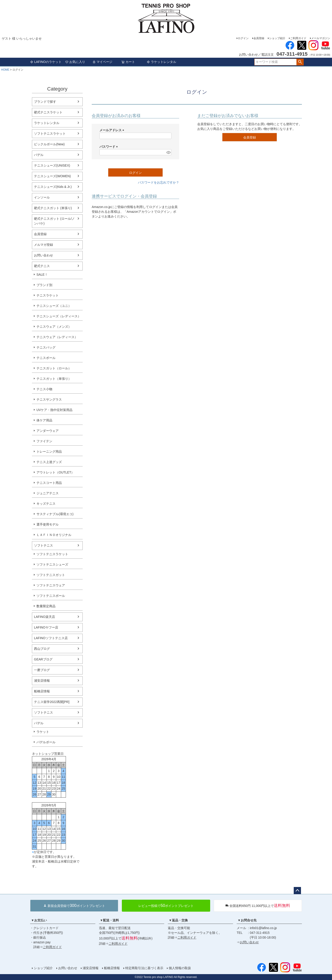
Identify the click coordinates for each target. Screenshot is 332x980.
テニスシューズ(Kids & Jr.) (53, 187)
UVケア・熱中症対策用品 (54, 410)
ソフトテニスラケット (50, 134)
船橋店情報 (42, 691)
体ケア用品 (44, 420)
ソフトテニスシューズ (52, 564)
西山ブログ (42, 649)
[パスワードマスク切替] (168, 152)
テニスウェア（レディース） (57, 337)
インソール (42, 197)
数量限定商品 (46, 606)
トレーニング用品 (49, 452)
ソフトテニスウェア (51, 585)
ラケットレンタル (161, 62)
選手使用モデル (48, 524)
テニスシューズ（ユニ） (54, 306)
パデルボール (46, 742)
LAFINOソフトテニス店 (51, 638)
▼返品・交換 (178, 920)
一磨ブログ (42, 670)
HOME (5, 70)
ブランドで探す (45, 102)
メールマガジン (321, 38)
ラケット (43, 732)
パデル (39, 155)
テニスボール (46, 358)
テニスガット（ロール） (54, 368)
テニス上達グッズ (49, 462)
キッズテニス (46, 504)
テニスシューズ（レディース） (59, 316)
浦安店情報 (42, 681)
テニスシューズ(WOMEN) (52, 176)
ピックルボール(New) (49, 144)
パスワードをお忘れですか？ (159, 182)
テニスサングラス (49, 399)
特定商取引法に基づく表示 (144, 968)
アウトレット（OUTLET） (55, 472)
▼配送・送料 (109, 920)
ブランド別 (44, 285)
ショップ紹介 (277, 38)
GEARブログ (43, 659)
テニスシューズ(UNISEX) (52, 165)
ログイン (243, 38)
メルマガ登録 (43, 245)
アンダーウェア (48, 431)
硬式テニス (42, 266)
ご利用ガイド (298, 38)
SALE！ (42, 275)
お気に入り (75, 62)
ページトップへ (297, 891)
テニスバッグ (46, 347)
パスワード (109, 147)
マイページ (102, 62)
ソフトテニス (43, 545)
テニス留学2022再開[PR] (52, 702)
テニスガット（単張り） (54, 379)
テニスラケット (48, 295)
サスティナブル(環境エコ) (55, 514)
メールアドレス (113, 130)
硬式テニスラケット (48, 112)
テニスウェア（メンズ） (54, 327)
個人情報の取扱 (180, 968)
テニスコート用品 (49, 483)
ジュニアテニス (48, 493)
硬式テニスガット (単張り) (53, 208)
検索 (300, 62)
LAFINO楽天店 (45, 617)
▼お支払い (39, 920)
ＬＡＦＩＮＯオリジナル (54, 535)
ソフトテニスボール (51, 596)
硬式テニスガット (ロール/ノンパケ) (54, 221)
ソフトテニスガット (51, 575)
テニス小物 (44, 389)
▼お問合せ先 (247, 920)
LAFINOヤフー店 (46, 627)
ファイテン (44, 441)
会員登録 (259, 38)
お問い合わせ (43, 255)
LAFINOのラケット (46, 62)
